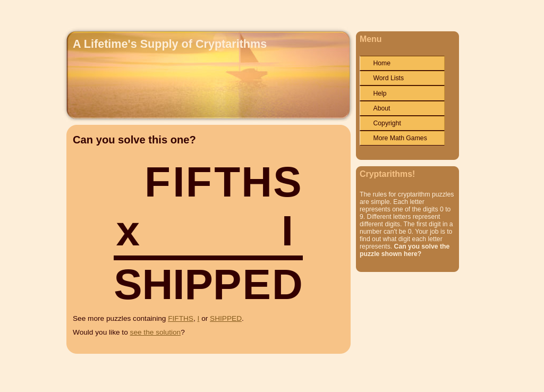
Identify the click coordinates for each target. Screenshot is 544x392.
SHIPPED (226, 318)
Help (380, 93)
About (381, 108)
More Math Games (400, 138)
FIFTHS (181, 318)
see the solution (156, 332)
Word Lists (388, 78)
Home (382, 63)
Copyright (387, 123)
